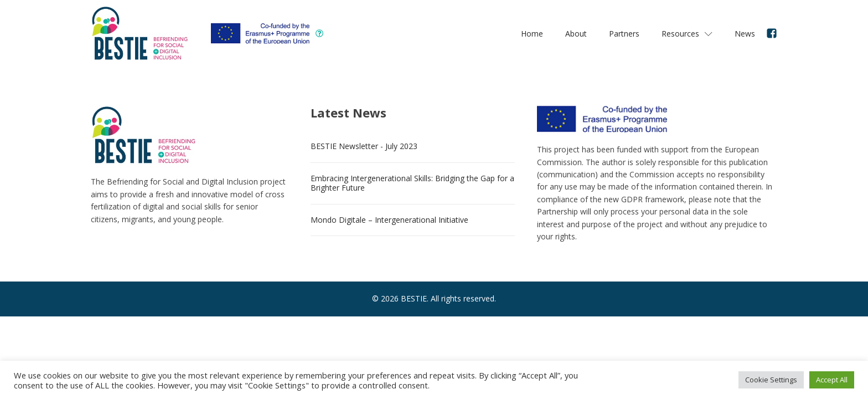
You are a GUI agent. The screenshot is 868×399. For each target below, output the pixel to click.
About (576, 34)
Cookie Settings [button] (771, 380)
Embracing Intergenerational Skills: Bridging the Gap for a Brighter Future (412, 183)
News (745, 34)
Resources (687, 34)
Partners (624, 34)
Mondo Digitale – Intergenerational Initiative (389, 220)
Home (532, 34)
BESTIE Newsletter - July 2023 (364, 146)
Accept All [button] (832, 380)
